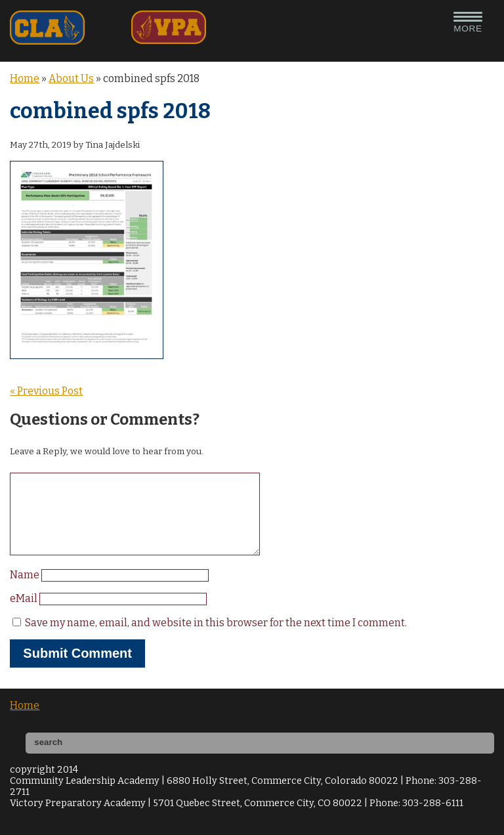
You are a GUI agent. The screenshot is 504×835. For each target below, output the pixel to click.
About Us (71, 78)
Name (26, 590)
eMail (25, 614)
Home (25, 78)
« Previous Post (46, 391)
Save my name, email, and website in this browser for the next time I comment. (216, 638)
